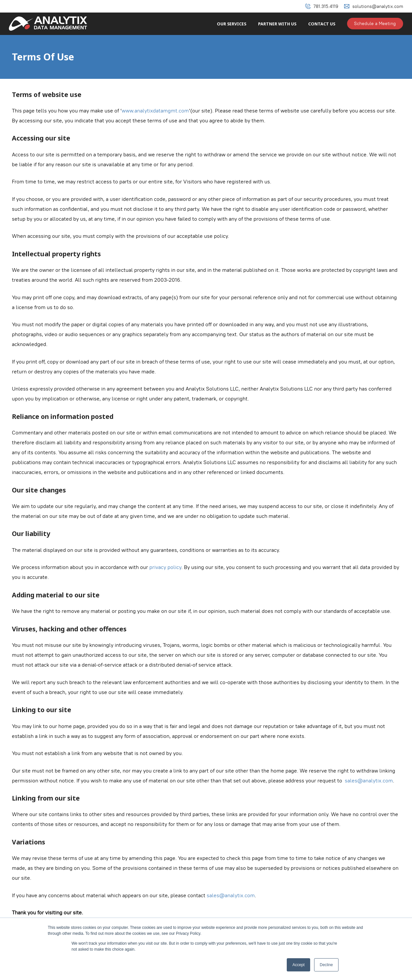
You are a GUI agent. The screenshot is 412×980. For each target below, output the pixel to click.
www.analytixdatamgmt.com (155, 111)
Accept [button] (298, 965)
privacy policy (165, 567)
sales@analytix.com (369, 781)
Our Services (232, 24)
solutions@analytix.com (378, 6)
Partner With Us (277, 24)
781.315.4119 (326, 6)
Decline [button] (326, 965)
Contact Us (322, 24)
